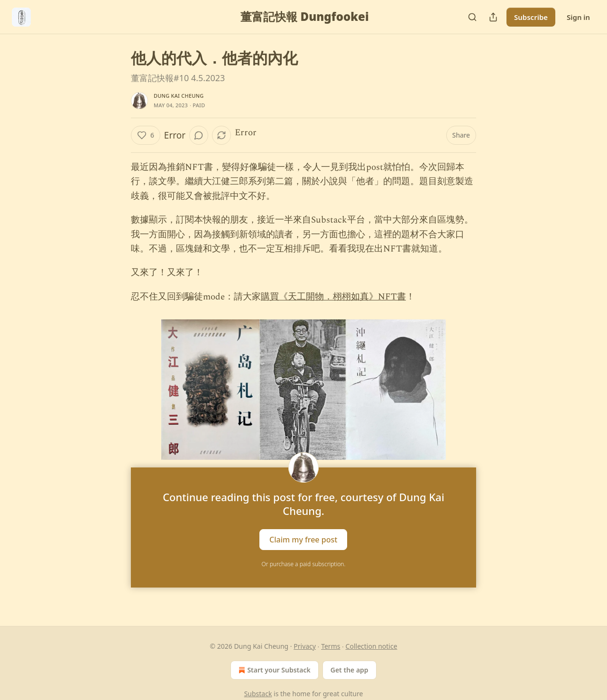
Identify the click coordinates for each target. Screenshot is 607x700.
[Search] (472, 17)
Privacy (305, 646)
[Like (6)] (146, 135)
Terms (331, 646)
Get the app (349, 670)
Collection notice (372, 646)
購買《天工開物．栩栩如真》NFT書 (333, 297)
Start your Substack (273, 670)
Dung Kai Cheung (179, 96)
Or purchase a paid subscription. (304, 564)
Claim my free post (303, 540)
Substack (258, 694)
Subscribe (531, 17)
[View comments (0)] (199, 135)
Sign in (578, 17)
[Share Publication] (493, 17)
